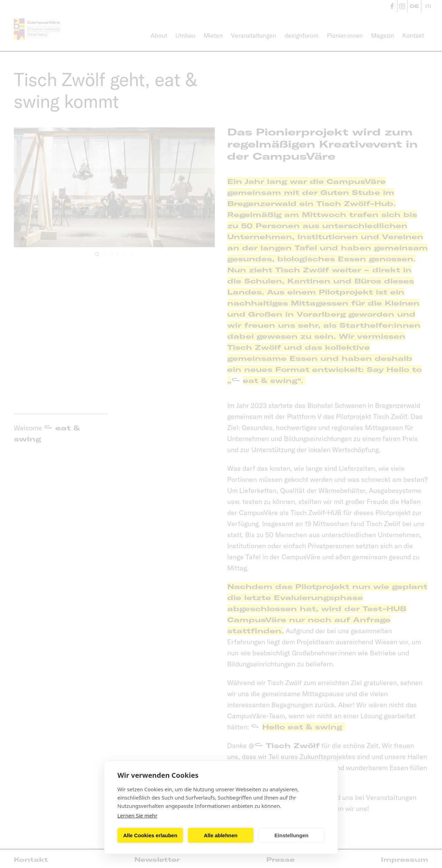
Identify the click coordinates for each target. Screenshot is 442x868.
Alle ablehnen (221, 835)
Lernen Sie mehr (137, 815)
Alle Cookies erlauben (150, 835)
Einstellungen (291, 835)
